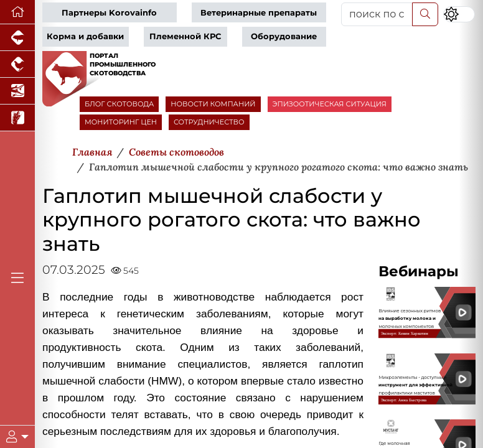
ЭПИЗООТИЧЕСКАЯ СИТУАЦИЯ (330, 104)
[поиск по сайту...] (377, 14)
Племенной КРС (185, 36)
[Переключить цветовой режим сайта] (459, 14)
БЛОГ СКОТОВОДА (119, 104)
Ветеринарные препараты (259, 13)
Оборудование (284, 36)
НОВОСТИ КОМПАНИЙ (213, 104)
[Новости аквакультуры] (17, 91)
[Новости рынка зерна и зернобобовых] (17, 118)
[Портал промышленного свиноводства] (17, 38)
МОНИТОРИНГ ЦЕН (121, 122)
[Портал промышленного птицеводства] (17, 64)
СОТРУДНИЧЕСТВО (209, 122)
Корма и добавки (85, 36)
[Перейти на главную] (17, 12)
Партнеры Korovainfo (109, 13)
